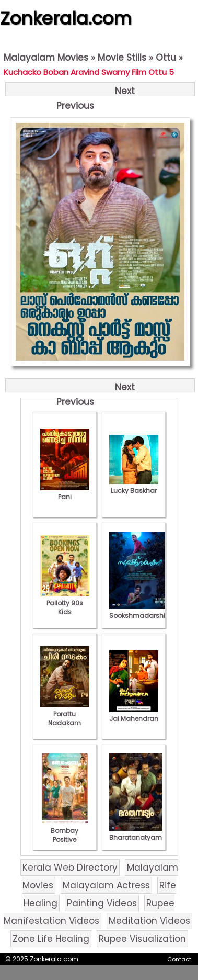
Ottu (166, 58)
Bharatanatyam (136, 833)
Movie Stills (122, 58)
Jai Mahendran (134, 714)
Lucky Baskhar (134, 486)
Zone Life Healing (51, 939)
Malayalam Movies (46, 58)
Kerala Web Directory (70, 868)
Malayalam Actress (106, 885)
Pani (65, 492)
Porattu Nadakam (65, 714)
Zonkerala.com (66, 18)
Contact (179, 959)
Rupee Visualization (142, 939)
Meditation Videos (149, 921)
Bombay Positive (65, 831)
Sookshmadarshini (140, 611)
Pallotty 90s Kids (65, 603)
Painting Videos (102, 903)
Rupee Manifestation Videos (89, 912)
